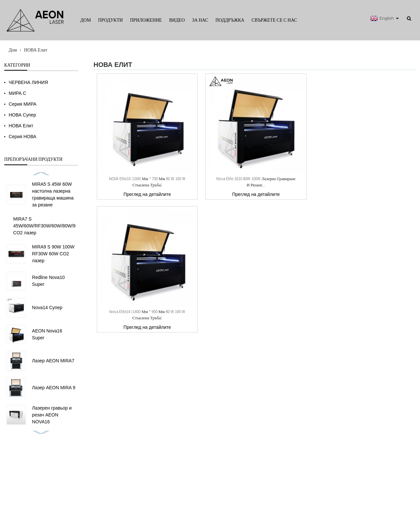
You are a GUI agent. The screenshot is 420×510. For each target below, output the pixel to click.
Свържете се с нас (274, 20)
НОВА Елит (36, 50)
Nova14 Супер (47, 308)
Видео (177, 20)
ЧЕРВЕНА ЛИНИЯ (28, 82)
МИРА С (17, 93)
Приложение (146, 20)
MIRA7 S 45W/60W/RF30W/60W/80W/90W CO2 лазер (48, 226)
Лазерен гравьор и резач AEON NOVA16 (52, 415)
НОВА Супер (22, 115)
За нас (200, 20)
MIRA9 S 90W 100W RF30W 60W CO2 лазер (53, 254)
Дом (86, 20)
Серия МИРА (22, 104)
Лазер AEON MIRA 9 (54, 388)
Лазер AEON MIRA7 (53, 361)
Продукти (110, 20)
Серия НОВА (22, 137)
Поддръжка (230, 20)
